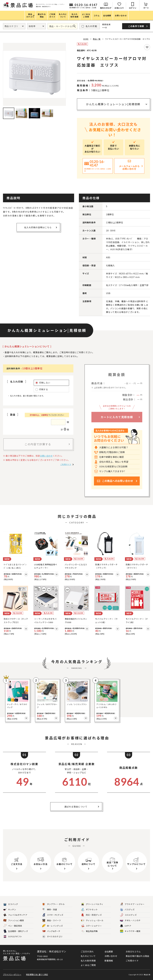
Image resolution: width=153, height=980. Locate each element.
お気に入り (119, 8)
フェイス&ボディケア (15, 915)
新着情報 (109, 961)
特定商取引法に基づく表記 (37, 974)
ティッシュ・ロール (92, 921)
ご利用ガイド (66, 464)
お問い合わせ (46, 456)
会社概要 (109, 951)
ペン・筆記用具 (13, 926)
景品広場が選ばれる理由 (137, 956)
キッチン (10, 910)
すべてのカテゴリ (52, 937)
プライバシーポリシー (12, 974)
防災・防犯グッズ (91, 915)
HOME (86, 39)
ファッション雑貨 (14, 921)
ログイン (133, 8)
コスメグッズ (128, 915)
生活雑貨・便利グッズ (16, 931)
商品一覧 (97, 39)
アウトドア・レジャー (132, 904)
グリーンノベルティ (92, 904)
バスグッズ (127, 910)
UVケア (125, 926)
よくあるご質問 (88, 965)
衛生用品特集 (89, 931)
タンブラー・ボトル (54, 904)
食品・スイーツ (52, 921)
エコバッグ (11, 904)
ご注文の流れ (87, 951)
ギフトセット (89, 910)
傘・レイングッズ (52, 926)
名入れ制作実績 (88, 961)
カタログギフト (13, 937)
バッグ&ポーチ (51, 931)
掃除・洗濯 (50, 910)
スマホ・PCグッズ (53, 915)
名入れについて (88, 956)
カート (146, 8)
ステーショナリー (91, 926)
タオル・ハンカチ (130, 921)
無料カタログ (106, 8)
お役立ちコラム (133, 951)
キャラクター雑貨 (130, 931)
